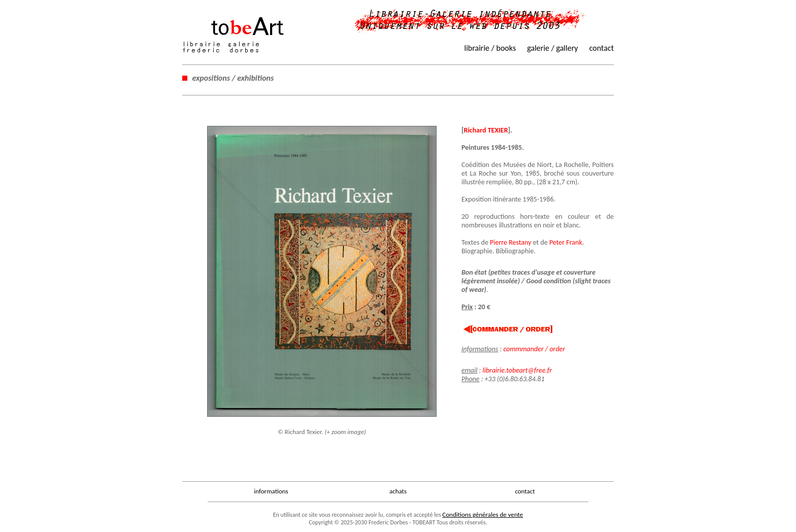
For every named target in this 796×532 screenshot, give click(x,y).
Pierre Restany (510, 242)
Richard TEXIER (486, 130)
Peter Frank (566, 242)
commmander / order (534, 349)
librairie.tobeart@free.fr (517, 370)
